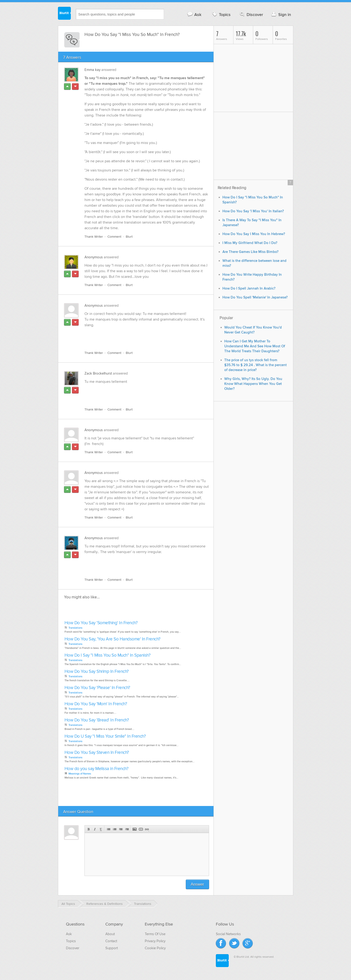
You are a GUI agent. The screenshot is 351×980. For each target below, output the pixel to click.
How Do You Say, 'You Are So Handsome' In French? (113, 639)
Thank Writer (94, 237)
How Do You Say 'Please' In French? (97, 688)
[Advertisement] (139, 336)
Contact (111, 941)
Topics (221, 14)
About (110, 934)
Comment (114, 237)
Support (112, 948)
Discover (251, 14)
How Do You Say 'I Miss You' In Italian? (253, 211)
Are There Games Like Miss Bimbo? (250, 252)
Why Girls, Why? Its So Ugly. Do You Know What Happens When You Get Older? (253, 384)
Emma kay (92, 70)
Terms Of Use (155, 934)
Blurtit (65, 14)
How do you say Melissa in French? (97, 769)
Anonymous (94, 257)
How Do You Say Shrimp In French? (97, 672)
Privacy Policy (155, 941)
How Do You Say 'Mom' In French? (96, 704)
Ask (194, 14)
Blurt (129, 237)
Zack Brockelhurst (98, 373)
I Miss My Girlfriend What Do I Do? (250, 243)
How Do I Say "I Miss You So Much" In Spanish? (108, 655)
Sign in (281, 14)
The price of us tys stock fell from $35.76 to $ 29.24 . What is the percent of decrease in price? (256, 365)
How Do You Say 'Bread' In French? (97, 720)
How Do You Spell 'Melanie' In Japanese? (255, 297)
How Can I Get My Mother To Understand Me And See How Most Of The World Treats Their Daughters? (255, 346)
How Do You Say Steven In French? (97, 753)
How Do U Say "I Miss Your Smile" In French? (105, 736)
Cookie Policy (155, 948)
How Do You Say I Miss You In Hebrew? (254, 234)
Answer (197, 884)
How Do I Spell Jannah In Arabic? (249, 289)
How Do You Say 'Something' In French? (101, 623)
